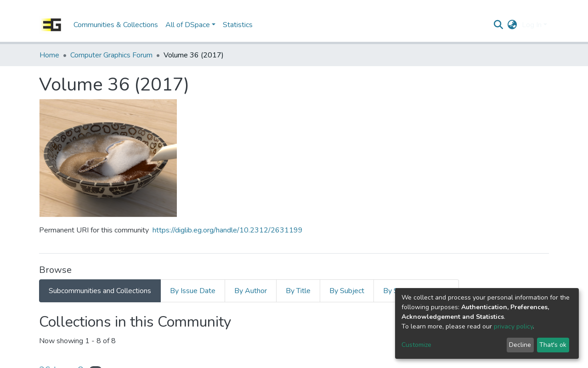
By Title (298, 291)
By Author (251, 291)
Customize (416, 345)
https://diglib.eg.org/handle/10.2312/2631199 (228, 230)
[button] (512, 25)
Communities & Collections (116, 25)
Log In (532, 25)
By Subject (347, 291)
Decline (520, 345)
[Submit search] (499, 25)
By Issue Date (193, 291)
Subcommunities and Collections (100, 291)
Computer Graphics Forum (111, 55)
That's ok (553, 345)
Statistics (238, 25)
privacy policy (513, 326)
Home (49, 55)
